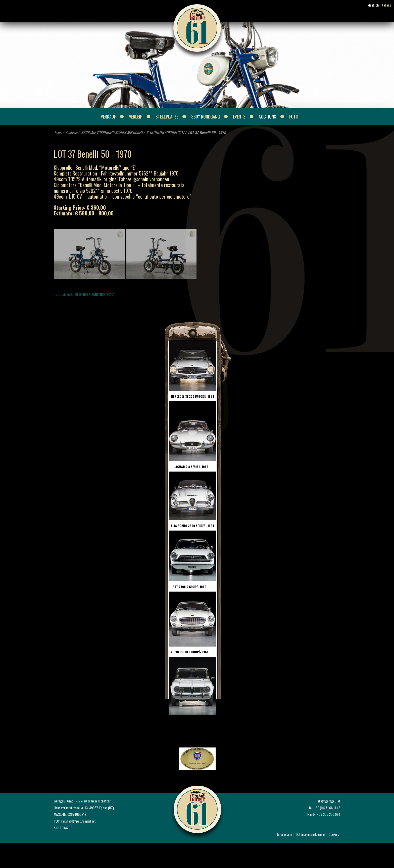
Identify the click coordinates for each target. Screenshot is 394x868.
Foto (294, 117)
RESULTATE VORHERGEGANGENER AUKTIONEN (112, 132)
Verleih (136, 117)
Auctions (267, 117)
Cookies (334, 834)
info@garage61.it (328, 801)
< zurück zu (84, 294)
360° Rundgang (206, 117)
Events (239, 117)
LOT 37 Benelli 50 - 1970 (207, 132)
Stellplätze (167, 117)
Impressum (285, 834)
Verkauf (108, 117)
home (58, 132)
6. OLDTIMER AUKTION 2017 (165, 132)
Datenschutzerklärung (310, 834)
